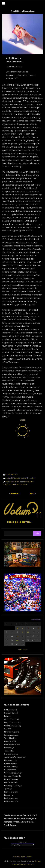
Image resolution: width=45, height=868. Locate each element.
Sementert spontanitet (13, 776)
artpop (7, 478)
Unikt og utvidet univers (13, 773)
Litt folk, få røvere (11, 792)
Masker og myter (11, 760)
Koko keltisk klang (11, 779)
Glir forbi (8, 729)
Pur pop (7, 716)
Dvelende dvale (10, 763)
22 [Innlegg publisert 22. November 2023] (17, 640)
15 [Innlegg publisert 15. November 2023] (17, 636)
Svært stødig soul (11, 713)
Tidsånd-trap (9, 751)
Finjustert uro (9, 795)
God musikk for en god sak (15, 757)
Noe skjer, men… (10, 770)
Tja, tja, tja (8, 789)
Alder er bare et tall (12, 719)
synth (26, 478)
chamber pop (15, 478)
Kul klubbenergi (10, 710)
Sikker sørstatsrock (12, 735)
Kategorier (22, 842)
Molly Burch (7, 484)
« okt (20, 650)
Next (32, 493)
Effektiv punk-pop (11, 798)
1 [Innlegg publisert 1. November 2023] (17, 628)
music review (17, 484)
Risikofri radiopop (11, 767)
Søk (37, 533)
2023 (7, 482)
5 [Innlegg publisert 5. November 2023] (38, 628)
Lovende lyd (9, 748)
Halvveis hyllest (10, 741)
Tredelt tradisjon (11, 738)
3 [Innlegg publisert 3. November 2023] (28, 628)
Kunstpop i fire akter (12, 745)
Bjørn (33, 478)
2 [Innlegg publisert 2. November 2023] (23, 628)
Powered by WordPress (22, 857)
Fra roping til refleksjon (13, 786)
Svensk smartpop (11, 754)
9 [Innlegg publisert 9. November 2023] (23, 632)
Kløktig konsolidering (13, 726)
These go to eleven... (19, 522)
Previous (15, 493)
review (25, 484)
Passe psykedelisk (11, 801)
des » (25, 650)
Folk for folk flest (11, 782)
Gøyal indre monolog (13, 722)
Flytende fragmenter (12, 732)
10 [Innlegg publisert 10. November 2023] (28, 632)
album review (14, 482)
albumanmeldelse (27, 482)
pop (22, 478)
